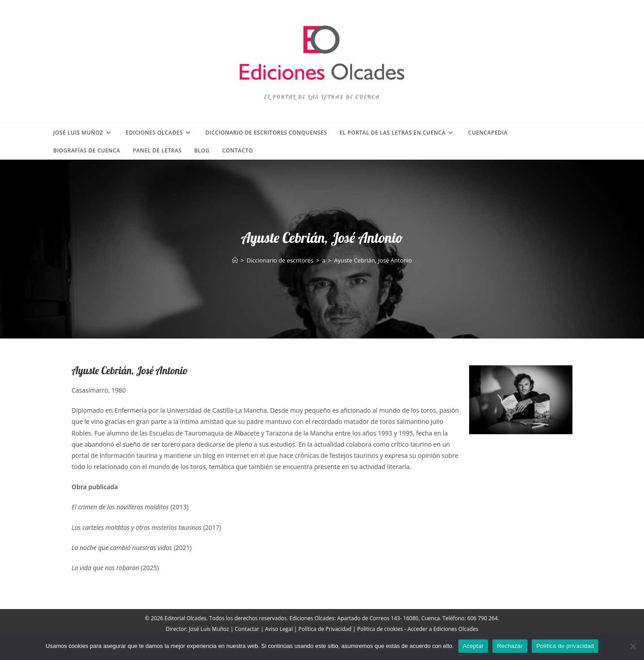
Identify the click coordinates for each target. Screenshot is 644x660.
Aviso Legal (279, 629)
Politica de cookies (380, 629)
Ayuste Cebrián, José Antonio (373, 260)
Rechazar (510, 646)
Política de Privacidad (325, 629)
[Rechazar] (633, 646)
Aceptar (473, 646)
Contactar (247, 629)
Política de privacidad (565, 646)
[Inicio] (235, 260)
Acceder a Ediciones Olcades (443, 629)
